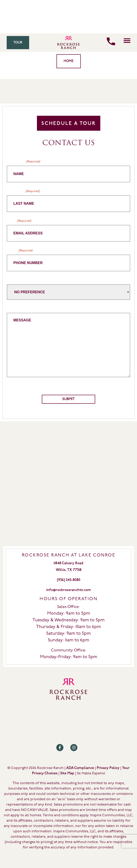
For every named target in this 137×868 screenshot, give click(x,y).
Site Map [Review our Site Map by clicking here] (67, 773)
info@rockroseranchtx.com (69, 590)
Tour (18, 43)
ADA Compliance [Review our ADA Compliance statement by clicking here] (80, 768)
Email (19, 221)
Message (14, 308)
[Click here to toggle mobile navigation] (127, 41)
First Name (23, 162)
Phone (20, 251)
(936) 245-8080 (69, 580)
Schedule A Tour (69, 124)
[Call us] (111, 41)
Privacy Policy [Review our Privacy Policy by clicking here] (108, 768)
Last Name (23, 191)
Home (69, 61)
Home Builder (18, 280)
